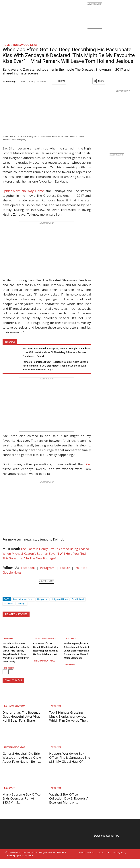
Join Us (59, 81)
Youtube (81, 568)
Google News (12, 572)
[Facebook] (5, 593)
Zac (88, 464)
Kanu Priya (11, 81)
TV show (10, 856)
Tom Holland (78, 599)
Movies (61, 852)
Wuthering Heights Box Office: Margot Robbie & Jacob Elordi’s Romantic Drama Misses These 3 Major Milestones (77, 651)
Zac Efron (9, 603)
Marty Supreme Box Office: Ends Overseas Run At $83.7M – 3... (22, 798)
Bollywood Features (15, 706)
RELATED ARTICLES (16, 614)
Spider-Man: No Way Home (23, 191)
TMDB (31, 856)
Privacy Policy (120, 852)
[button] (99, 81)
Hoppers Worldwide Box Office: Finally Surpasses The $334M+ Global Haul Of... (70, 757)
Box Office (9, 638)
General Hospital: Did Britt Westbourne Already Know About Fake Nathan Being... (22, 757)
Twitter (65, 568)
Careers (100, 852)
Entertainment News (23, 599)
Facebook (28, 568)
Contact (91, 852)
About (82, 852)
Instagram (47, 568)
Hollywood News (25, 45)
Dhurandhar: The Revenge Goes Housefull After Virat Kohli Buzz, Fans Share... (21, 716)
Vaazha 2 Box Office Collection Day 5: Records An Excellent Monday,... (70, 798)
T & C (109, 852)
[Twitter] (11, 593)
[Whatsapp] (17, 593)
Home (6, 45)
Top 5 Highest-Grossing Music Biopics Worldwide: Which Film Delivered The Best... (68, 718)
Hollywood (42, 599)
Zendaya (21, 603)
